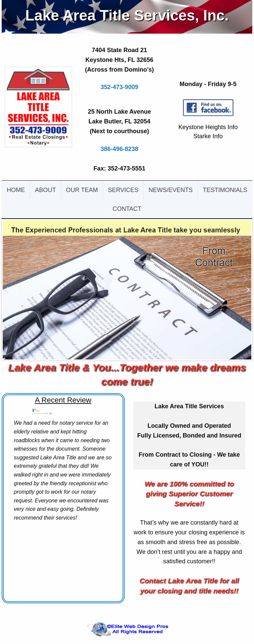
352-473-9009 (119, 87)
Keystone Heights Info (208, 127)
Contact (127, 209)
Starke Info (208, 136)
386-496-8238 (119, 149)
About (45, 190)
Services (123, 190)
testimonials (225, 190)
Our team (82, 190)
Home (16, 190)
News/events (171, 190)
